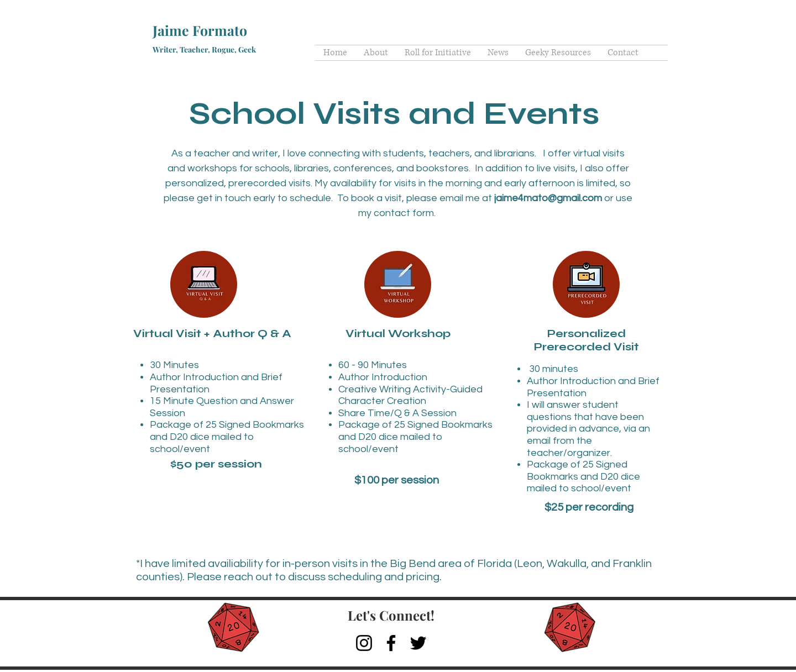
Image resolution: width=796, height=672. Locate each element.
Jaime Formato (200, 30)
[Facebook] (391, 643)
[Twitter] (418, 643)
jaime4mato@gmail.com (548, 198)
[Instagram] (364, 643)
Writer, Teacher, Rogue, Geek (204, 49)
